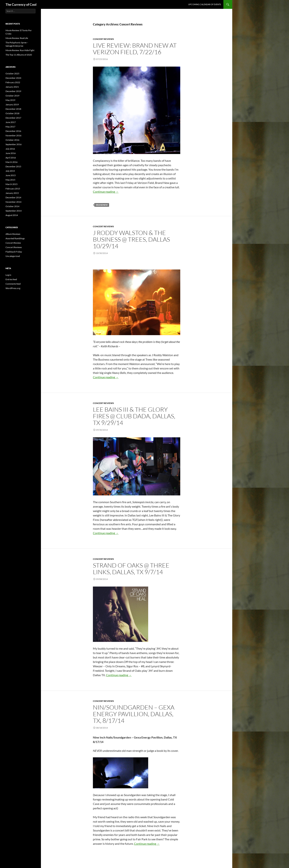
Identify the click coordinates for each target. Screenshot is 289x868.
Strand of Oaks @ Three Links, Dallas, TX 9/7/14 (131, 569)
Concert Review (13, 243)
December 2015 (13, 166)
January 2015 (12, 193)
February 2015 (13, 189)
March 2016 (12, 162)
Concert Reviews (103, 39)
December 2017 (13, 118)
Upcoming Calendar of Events (205, 4)
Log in (8, 275)
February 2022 (13, 82)
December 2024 (13, 78)
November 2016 (13, 135)
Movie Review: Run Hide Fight (20, 50)
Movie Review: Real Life (17, 38)
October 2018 (12, 113)
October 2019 (12, 96)
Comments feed (13, 284)
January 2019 (12, 104)
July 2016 (10, 149)
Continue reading (106, 192)
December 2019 (13, 91)
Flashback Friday (14, 252)
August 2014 (12, 215)
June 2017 (11, 122)
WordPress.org (13, 288)
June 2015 (11, 175)
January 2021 (12, 87)
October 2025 (12, 74)
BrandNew (102, 205)
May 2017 (10, 127)
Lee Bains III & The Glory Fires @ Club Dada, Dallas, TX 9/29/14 (134, 416)
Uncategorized (13, 256)
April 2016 (11, 158)
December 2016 (13, 131)
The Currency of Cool (21, 4)
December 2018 (13, 109)
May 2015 (10, 180)
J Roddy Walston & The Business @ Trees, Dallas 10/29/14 (131, 239)
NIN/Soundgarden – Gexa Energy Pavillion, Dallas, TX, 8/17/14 (134, 714)
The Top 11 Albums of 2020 (19, 55)
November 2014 (13, 202)
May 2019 (10, 100)
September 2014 (14, 211)
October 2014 (12, 206)
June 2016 (11, 153)
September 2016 (14, 144)
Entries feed (11, 279)
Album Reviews (13, 234)
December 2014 (13, 197)
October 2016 (12, 140)
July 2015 (10, 171)
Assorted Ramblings (15, 238)
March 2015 (12, 184)
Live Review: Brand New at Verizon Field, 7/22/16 (135, 49)
